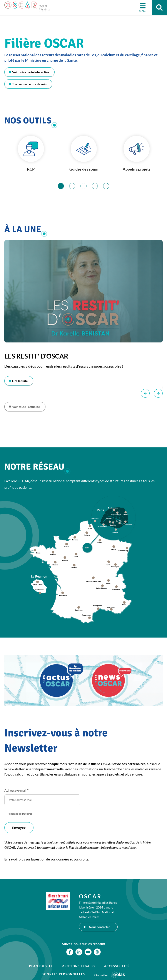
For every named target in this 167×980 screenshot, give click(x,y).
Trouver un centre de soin (29, 84)
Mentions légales (78, 966)
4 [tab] (98, 186)
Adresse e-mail (16, 790)
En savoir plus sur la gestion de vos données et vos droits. (47, 859)
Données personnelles (63, 974)
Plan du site (41, 966)
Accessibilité (117, 966)
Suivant (158, 393)
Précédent (145, 393)
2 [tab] (75, 186)
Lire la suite (20, 381)
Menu (143, 11)
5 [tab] (109, 186)
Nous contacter (99, 927)
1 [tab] (64, 186)
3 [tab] (86, 186)
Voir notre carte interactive (31, 72)
